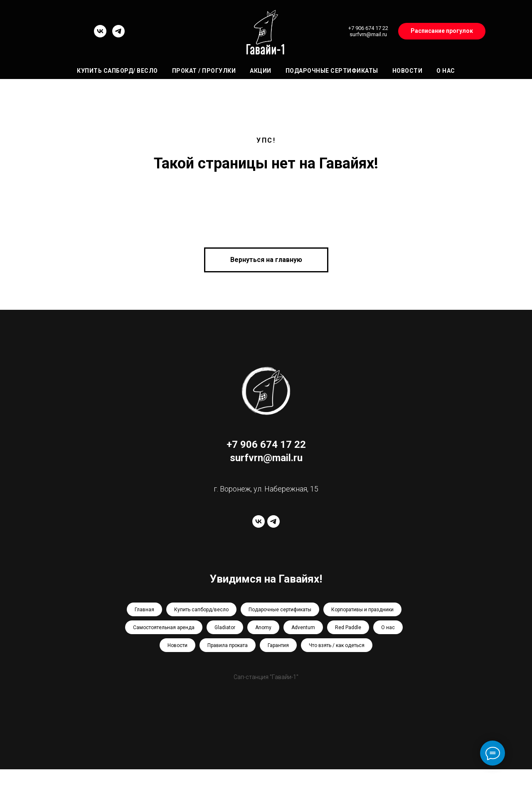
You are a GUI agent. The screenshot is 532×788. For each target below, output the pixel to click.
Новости (408, 71)
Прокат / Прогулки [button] (204, 71)
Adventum (303, 627)
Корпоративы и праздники (362, 610)
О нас (446, 71)
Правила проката (228, 645)
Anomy (263, 627)
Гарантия (278, 645)
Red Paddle (348, 627)
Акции (261, 71)
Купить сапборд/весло (201, 610)
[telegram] (118, 35)
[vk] (100, 35)
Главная (144, 610)
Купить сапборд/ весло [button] (117, 71)
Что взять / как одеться (337, 645)
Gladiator (225, 627)
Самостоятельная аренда (164, 627)
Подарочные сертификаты (332, 71)
